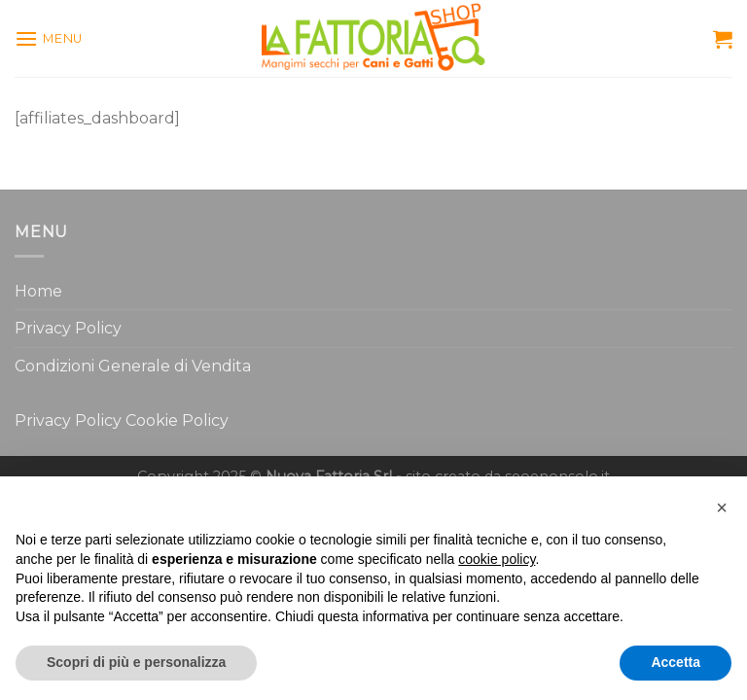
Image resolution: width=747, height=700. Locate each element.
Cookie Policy (177, 420)
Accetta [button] (676, 662)
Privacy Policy (68, 328)
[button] (722, 507)
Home (38, 291)
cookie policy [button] (497, 559)
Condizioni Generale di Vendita (133, 366)
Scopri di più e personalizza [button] (136, 662)
